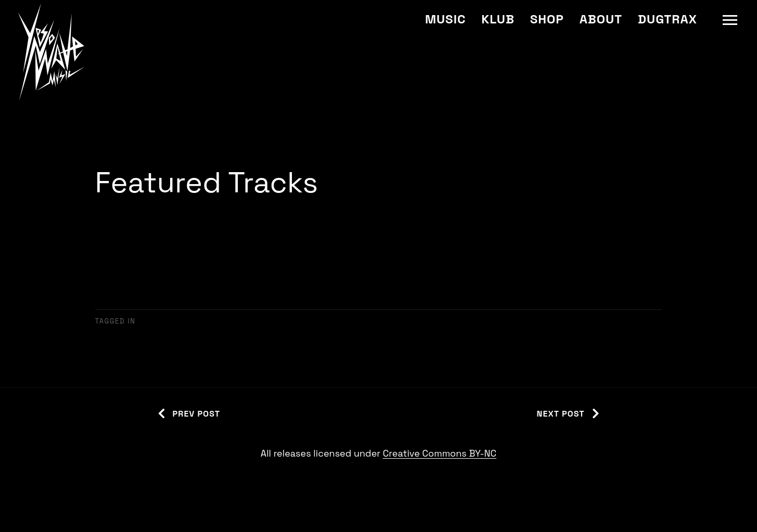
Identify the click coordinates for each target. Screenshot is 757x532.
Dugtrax (668, 19)
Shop (547, 19)
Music (445, 19)
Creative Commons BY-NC (440, 453)
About (601, 19)
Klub (498, 19)
